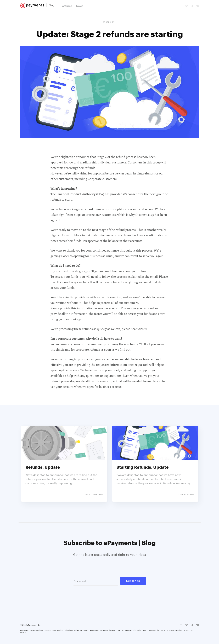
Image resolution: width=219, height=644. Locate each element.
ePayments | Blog (34, 625)
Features (66, 5)
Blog (52, 5)
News (80, 5)
